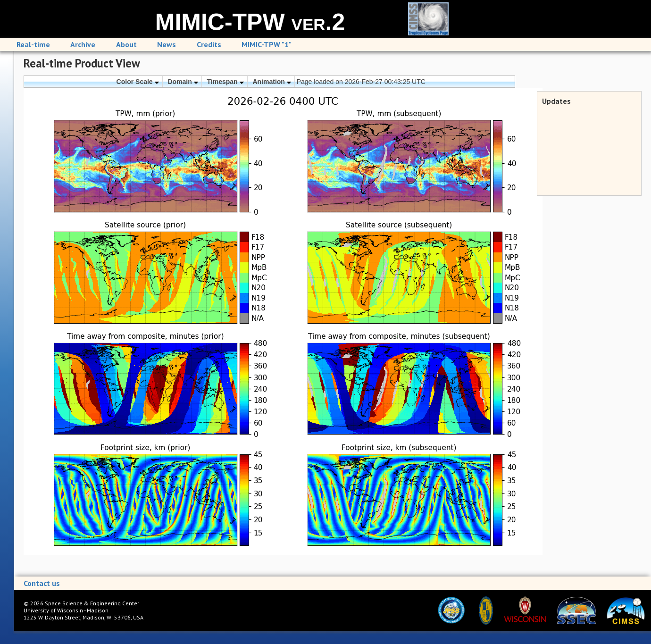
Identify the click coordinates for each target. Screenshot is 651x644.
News (167, 44)
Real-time (33, 44)
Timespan (225, 82)
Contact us (42, 583)
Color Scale (138, 82)
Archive (83, 44)
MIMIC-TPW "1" (267, 44)
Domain (183, 82)
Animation (271, 82)
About (126, 44)
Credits (209, 44)
